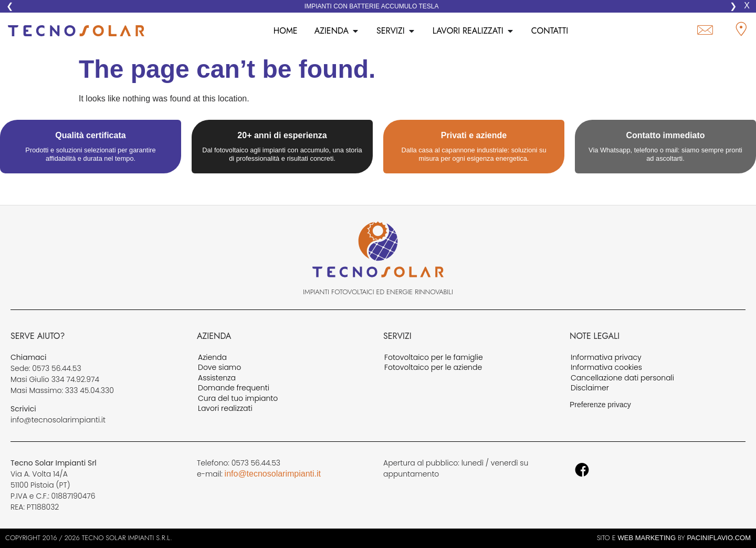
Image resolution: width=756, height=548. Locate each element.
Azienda (212, 358)
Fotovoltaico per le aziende (433, 368)
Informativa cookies (606, 368)
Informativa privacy (606, 358)
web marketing (647, 538)
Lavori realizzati (225, 409)
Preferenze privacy (600, 405)
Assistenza (217, 378)
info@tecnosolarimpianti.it (273, 474)
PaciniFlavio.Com (719, 538)
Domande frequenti (234, 388)
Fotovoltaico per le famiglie (434, 358)
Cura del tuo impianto (238, 399)
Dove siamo (219, 368)
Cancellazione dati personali (622, 378)
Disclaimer (590, 388)
